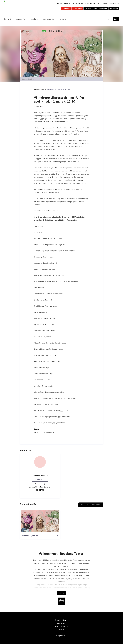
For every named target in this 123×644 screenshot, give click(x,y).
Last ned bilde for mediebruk (91, 505)
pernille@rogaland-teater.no (40, 487)
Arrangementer (48, 19)
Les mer (61, 593)
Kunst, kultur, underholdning (44, 432)
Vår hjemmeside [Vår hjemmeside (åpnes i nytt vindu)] (61, 636)
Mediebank (34, 19)
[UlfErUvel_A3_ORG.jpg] (40, 521)
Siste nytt (7, 19)
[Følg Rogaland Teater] (116, 19)
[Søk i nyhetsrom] (108, 19)
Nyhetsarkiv (20, 19)
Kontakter (63, 19)
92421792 (40, 490)
